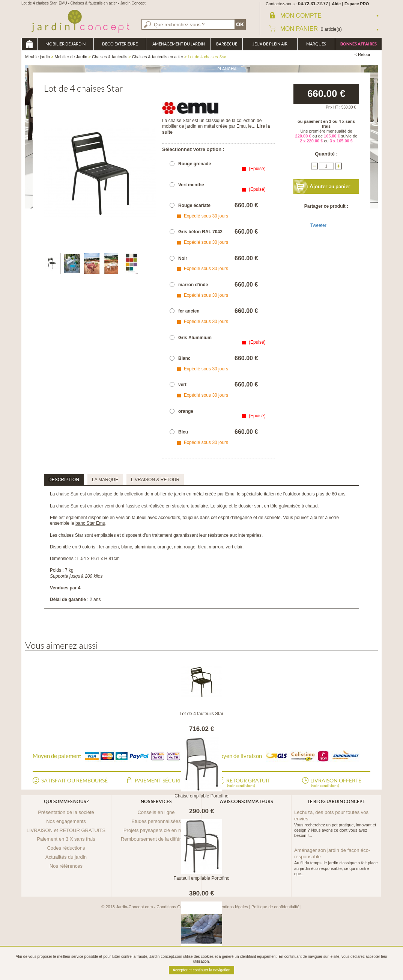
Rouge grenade (195, 164)
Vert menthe (191, 185)
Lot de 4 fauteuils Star (202, 714)
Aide (336, 4)
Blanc (184, 358)
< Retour (363, 54)
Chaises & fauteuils (110, 57)
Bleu (183, 432)
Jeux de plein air (270, 44)
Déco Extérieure (120, 44)
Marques (316, 44)
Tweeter (318, 225)
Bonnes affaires (359, 44)
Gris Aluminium (195, 338)
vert (182, 385)
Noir (183, 258)
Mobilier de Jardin (65, 44)
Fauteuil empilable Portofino (202, 878)
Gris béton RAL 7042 (200, 232)
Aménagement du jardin (179, 44)
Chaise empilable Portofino (201, 796)
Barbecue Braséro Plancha (227, 46)
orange (186, 411)
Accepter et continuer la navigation (201, 970)
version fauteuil (131, 518)
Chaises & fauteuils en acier (158, 57)
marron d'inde (193, 285)
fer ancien (189, 311)
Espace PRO (357, 4)
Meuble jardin (29, 44)
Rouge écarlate (194, 205)
